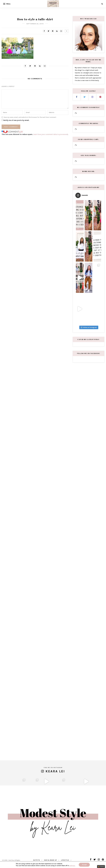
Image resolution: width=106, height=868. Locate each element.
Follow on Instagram (89, 390)
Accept (84, 865)
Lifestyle (65, 860)
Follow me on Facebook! (89, 416)
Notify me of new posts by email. (16, 120)
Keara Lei (55, 763)
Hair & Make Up (51, 860)
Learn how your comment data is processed (50, 134)
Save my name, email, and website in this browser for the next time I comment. (30, 117)
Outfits (37, 860)
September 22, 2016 (35, 24)
